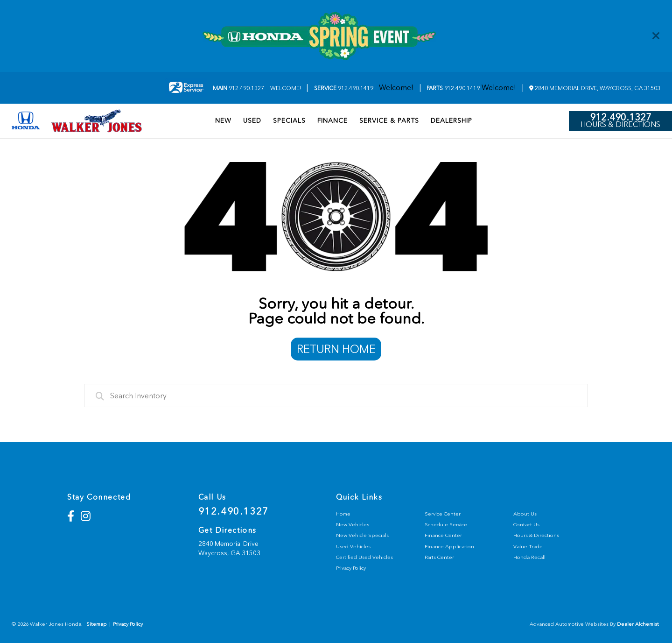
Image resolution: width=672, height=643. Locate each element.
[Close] (656, 36)
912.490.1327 (238, 88)
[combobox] (336, 396)
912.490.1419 (344, 88)
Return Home (336, 349)
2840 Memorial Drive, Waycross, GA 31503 (595, 88)
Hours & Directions (620, 125)
